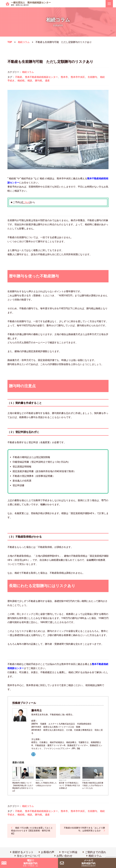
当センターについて (29, 856)
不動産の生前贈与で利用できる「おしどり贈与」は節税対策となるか (84, 829)
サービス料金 (70, 852)
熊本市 (64, 77)
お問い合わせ (64, 856)
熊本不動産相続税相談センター (41, 77)
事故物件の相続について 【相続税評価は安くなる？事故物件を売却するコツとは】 (23, 787)
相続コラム (24, 42)
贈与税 (39, 81)
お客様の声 (48, 852)
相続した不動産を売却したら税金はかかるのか (46, 784)
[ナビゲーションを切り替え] (109, 4)
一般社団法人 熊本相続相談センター (31, 4)
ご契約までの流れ (95, 852)
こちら (26, 202)
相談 (30, 81)
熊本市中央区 (78, 77)
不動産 (19, 77)
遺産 (47, 81)
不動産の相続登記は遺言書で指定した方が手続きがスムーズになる (93, 785)
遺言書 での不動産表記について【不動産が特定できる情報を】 (69, 785)
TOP (10, 42)
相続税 (21, 81)
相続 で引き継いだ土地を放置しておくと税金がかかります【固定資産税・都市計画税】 (32, 831)
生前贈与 (92, 77)
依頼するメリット (23, 852)
